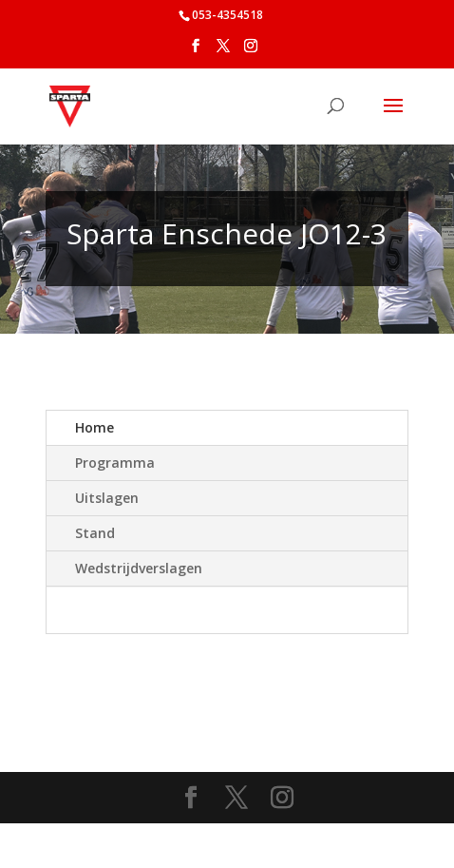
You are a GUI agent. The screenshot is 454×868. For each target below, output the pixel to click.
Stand (95, 533)
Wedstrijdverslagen (139, 568)
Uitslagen (107, 498)
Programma (115, 463)
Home (95, 427)
